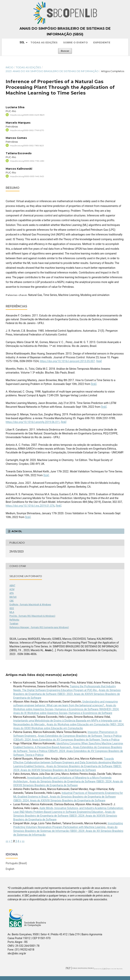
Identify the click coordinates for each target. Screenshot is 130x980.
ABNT (12, 586)
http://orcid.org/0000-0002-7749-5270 (27, 130)
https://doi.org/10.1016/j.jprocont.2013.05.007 (67, 361)
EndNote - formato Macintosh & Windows (30, 605)
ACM (12, 589)
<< (7, 841)
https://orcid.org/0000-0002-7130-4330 (27, 161)
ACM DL (16, 531)
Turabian (14, 624)
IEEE (12, 608)
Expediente (102, 42)
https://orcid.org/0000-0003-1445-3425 (27, 176)
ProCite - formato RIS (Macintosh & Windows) (32, 616)
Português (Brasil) (16, 863)
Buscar (65, 51)
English (10, 869)
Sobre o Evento (76, 42)
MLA (12, 612)
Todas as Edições (44, 42)
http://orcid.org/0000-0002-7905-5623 (27, 146)
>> (23, 841)
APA (12, 593)
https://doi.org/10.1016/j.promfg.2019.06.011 (33, 422)
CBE (12, 601)
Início (10, 67)
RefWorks (14, 620)
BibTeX (13, 597)
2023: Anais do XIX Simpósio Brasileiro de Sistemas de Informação (52, 71)
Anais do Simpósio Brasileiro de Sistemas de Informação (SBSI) (65, 31)
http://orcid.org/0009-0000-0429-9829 (27, 115)
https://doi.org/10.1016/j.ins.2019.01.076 (30, 506)
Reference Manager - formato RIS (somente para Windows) (39, 627)
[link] (99, 361)
